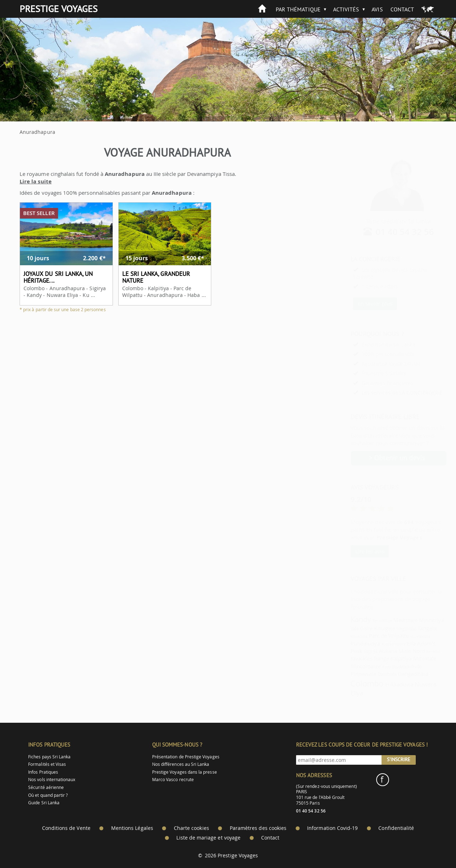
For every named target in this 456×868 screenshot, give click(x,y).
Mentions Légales (132, 828)
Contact (402, 9)
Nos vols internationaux (52, 780)
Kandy (343, 619)
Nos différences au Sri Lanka (181, 764)
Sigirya (353, 651)
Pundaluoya (348, 643)
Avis (377, 9)
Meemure (388, 620)
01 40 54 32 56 (387, 232)
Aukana (370, 651)
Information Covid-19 (332, 828)
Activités (346, 9)
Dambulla (370, 674)
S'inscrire (399, 759)
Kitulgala (367, 628)
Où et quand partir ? (48, 795)
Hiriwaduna (403, 636)
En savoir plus (357, 303)
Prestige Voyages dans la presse (185, 772)
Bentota (416, 652)
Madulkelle (393, 667)
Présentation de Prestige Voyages (186, 757)
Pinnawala (346, 674)
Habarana (341, 636)
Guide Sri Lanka (44, 803)
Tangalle (410, 628)
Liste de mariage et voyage (208, 838)
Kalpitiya (384, 658)
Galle (349, 628)
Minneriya (414, 620)
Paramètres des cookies (258, 828)
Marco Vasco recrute (173, 780)
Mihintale (408, 658)
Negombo (389, 629)
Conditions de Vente (66, 828)
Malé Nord (394, 651)
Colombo (349, 683)
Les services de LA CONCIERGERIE (385, 393)
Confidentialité (396, 828)
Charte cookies (191, 828)
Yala (337, 629)
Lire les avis (352, 551)
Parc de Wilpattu (372, 636)
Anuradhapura (376, 644)
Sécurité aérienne (46, 787)
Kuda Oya (373, 667)
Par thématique (298, 9)
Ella (394, 643)
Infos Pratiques (43, 772)
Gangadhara (396, 674)
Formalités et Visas (47, 764)
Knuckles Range (352, 658)
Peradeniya (365, 621)
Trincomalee (348, 666)
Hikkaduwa (382, 684)
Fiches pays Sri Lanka (49, 757)
